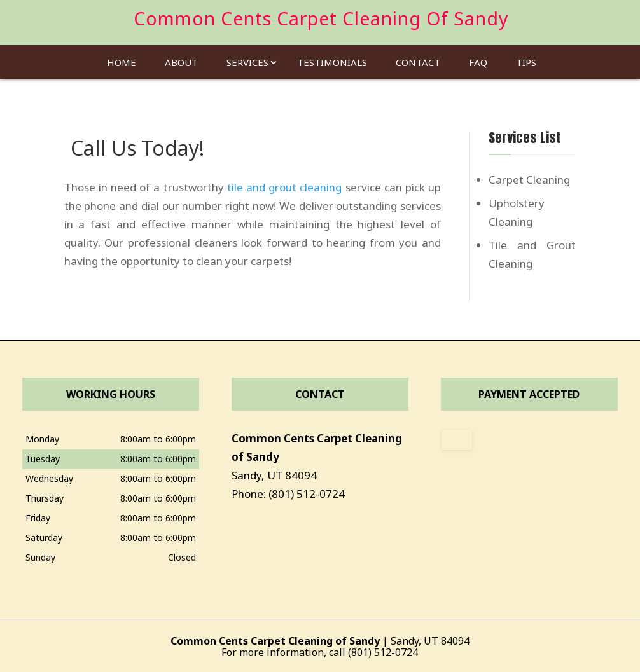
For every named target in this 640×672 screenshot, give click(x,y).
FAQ (478, 58)
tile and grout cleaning (285, 187)
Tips (526, 58)
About (181, 58)
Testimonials (332, 58)
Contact (418, 58)
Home (122, 58)
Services (247, 58)
